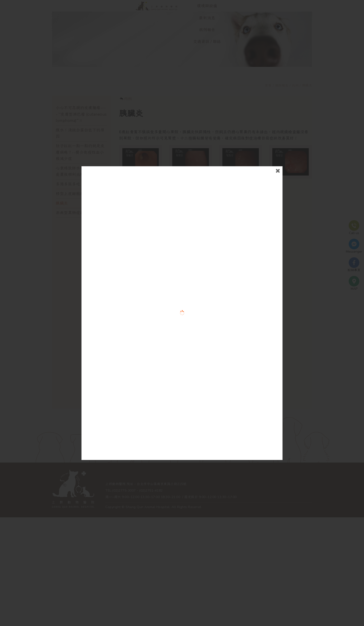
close (269, 195)
